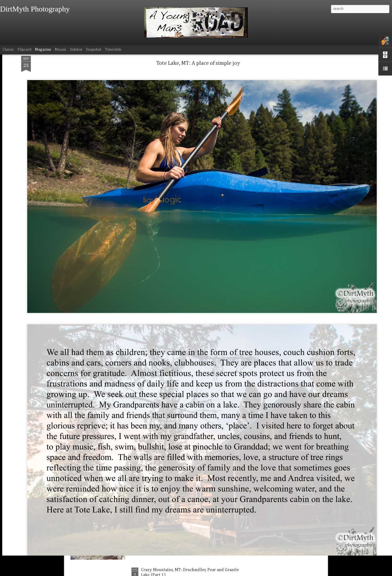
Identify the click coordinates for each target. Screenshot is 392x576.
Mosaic (61, 50)
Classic (8, 50)
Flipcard (24, 50)
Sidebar (76, 50)
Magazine (43, 50)
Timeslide (113, 50)
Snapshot (94, 50)
